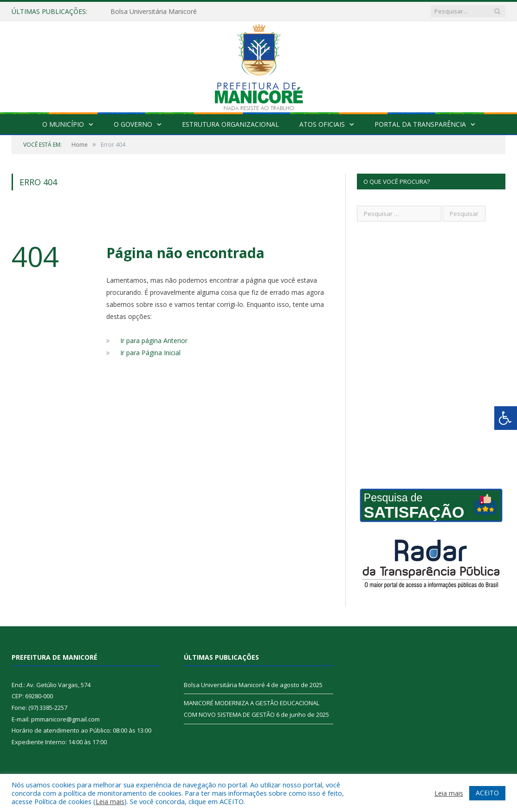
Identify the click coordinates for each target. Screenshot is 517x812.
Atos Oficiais (322, 124)
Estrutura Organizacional (230, 124)
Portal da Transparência (420, 124)
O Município (63, 124)
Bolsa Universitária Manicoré (154, 12)
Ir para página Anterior (154, 341)
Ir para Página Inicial (150, 353)
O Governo (133, 124)
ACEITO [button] (487, 793)
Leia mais (110, 801)
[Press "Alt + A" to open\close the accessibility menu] (506, 418)
